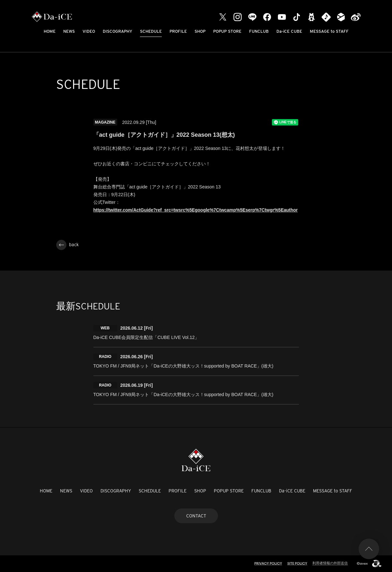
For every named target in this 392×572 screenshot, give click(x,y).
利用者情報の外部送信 (330, 563)
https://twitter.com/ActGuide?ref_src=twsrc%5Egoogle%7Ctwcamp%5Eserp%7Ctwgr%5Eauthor (196, 210)
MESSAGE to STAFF (329, 31)
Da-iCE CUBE (289, 31)
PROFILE (178, 31)
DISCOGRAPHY (118, 31)
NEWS (69, 31)
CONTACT (196, 516)
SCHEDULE (151, 31)
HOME (50, 31)
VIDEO (89, 31)
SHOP (200, 31)
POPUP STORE (227, 31)
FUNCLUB (259, 31)
